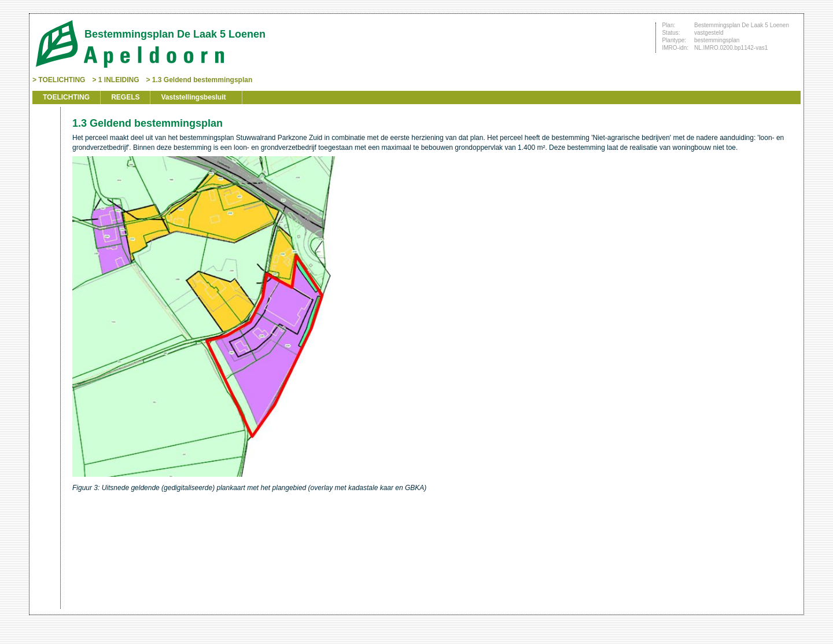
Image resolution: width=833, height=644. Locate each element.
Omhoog (45, 198)
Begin (45, 146)
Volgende (45, 181)
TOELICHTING (62, 80)
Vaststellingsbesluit (193, 97)
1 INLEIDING (119, 80)
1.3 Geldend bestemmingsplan (202, 80)
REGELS (125, 97)
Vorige (45, 163)
